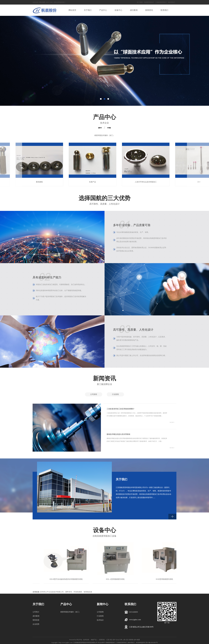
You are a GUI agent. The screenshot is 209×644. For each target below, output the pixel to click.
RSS (47, 2)
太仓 (117, 640)
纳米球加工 (172, 2)
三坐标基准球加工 (161, 2)
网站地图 (42, 2)
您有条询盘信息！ (60, 2)
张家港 (131, 640)
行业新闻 (115, 394)
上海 (124, 640)
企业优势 (36, 624)
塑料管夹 (69, 592)
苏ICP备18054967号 (152, 643)
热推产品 (94, 640)
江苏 (108, 640)
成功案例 (36, 616)
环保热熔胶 (78, 592)
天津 (121, 640)
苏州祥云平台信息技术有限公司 (52, 592)
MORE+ (172, 422)
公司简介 (36, 612)
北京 (127, 640)
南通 (138, 640)
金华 (135, 640)
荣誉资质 (36, 620)
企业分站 (35, 2)
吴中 (114, 640)
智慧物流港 (88, 592)
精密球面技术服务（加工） (104, 135)
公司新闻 (94, 394)
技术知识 (100, 620)
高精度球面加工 (149, 2)
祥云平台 (79, 640)
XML (51, 2)
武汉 (111, 640)
